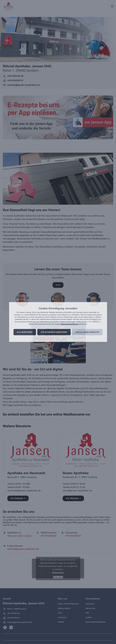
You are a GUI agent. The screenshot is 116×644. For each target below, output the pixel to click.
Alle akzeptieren (25, 332)
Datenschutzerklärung (69, 324)
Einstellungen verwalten (87, 332)
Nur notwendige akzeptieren (54, 332)
